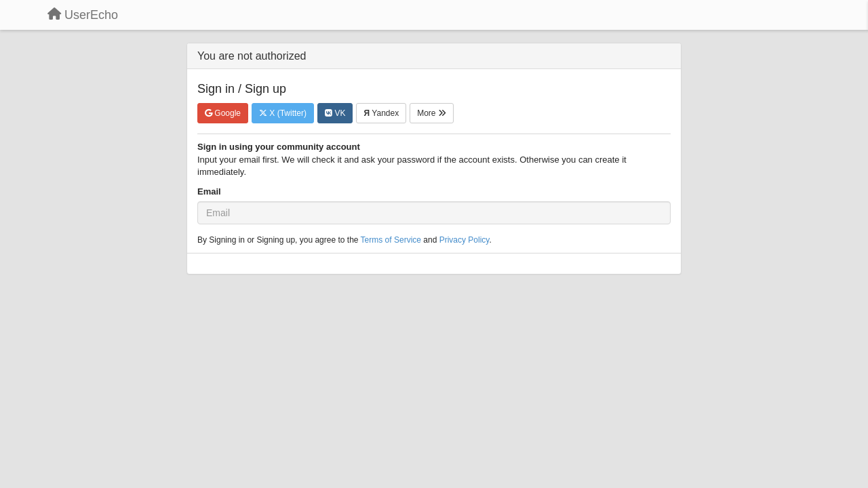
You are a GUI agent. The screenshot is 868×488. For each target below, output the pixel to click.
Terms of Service (391, 240)
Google (223, 113)
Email (209, 191)
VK (335, 113)
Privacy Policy (465, 240)
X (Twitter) (283, 113)
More (432, 113)
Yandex (381, 113)
